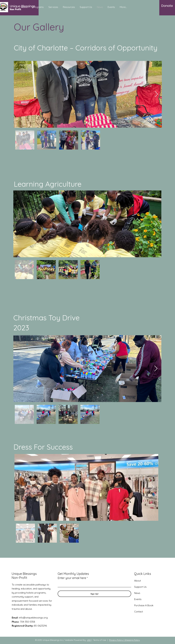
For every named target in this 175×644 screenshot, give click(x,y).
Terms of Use (100, 640)
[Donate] (167, 6)
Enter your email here (72, 578)
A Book (149, 605)
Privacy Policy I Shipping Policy (124, 640)
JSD (89, 640)
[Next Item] (156, 94)
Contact (139, 612)
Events (138, 599)
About (138, 581)
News (137, 593)
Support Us (140, 587)
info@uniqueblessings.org (33, 618)
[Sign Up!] (94, 594)
